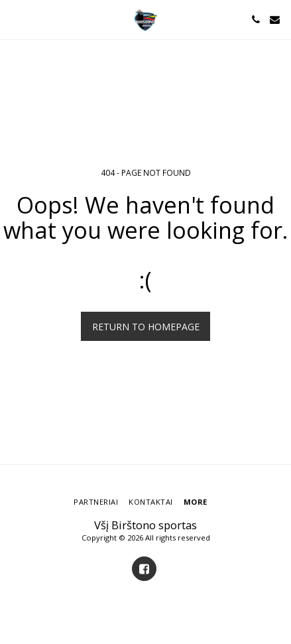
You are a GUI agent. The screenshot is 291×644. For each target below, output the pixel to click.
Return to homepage (146, 327)
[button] (15, 19)
